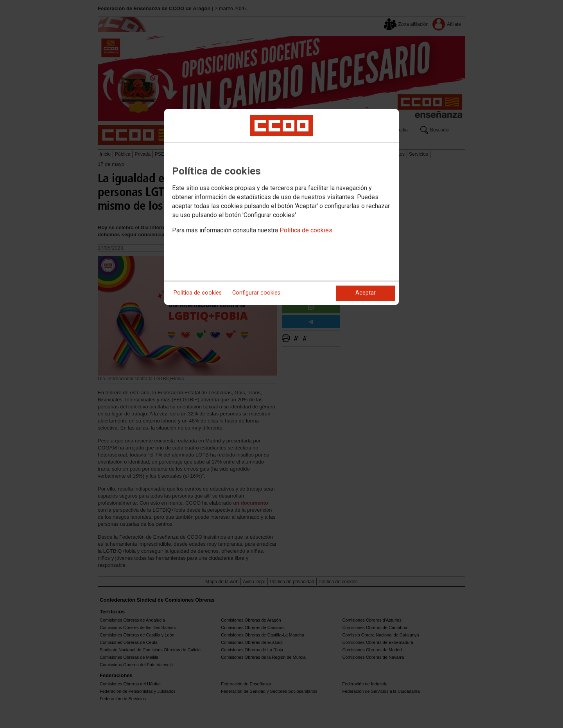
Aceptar (366, 293)
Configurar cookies (256, 293)
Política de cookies (306, 230)
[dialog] (281, 207)
